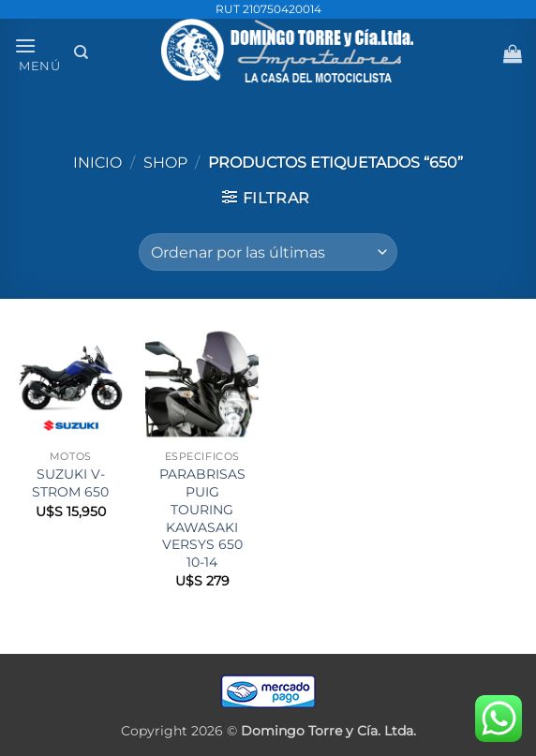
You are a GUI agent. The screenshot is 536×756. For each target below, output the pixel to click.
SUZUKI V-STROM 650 (70, 483)
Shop (165, 163)
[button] (37, 53)
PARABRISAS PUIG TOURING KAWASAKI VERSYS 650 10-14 (202, 518)
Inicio (97, 163)
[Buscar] (81, 52)
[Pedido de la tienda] (268, 252)
